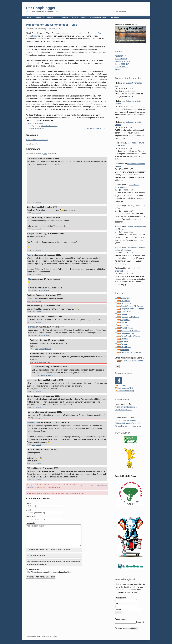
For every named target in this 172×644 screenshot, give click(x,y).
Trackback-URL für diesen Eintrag (37, 140)
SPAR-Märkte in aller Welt (131, 352)
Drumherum (126, 303)
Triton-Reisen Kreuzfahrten (132, 361)
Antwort (38, 202)
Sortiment (125, 350)
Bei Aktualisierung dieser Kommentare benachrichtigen (50, 572)
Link (33, 202)
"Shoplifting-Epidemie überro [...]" (128, 426)
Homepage (30, 516)
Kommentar (31, 523)
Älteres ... (119, 70)
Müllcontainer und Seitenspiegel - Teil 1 (52, 25)
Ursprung (40, 291)
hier (92, 485)
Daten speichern (124, 628)
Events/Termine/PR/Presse (132, 306)
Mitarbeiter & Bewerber (130, 331)
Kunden (124, 314)
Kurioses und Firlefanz (130, 317)
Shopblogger (126, 347)
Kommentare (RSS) (125, 388)
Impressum (39, 17)
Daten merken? (34, 569)
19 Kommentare (38, 123)
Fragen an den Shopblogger (132, 309)
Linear (45, 154)
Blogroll (75, 17)
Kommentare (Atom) (126, 391)
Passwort (119, 604)
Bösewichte (126, 298)
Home (28, 17)
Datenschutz (52, 17)
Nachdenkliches (127, 333)
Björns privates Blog (98, 17)
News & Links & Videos (130, 336)
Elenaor (32, 327)
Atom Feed (122, 385)
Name (28, 503)
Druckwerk (125, 301)
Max (30, 279)
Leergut (124, 322)
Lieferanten (126, 325)
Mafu (29, 218)
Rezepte (124, 344)
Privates (124, 339)
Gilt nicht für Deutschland (49, 126)
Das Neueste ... (121, 67)
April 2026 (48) (121, 56)
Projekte (29, 123)
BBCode (29, 556)
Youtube (65, 17)
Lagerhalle (125, 320)
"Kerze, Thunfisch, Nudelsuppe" (128, 421)
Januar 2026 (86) (122, 64)
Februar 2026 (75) (122, 61)
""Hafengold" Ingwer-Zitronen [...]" (129, 423)
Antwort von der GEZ (38, 129)
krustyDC (31, 234)
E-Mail (29, 510)
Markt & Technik (127, 328)
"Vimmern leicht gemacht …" (127, 407)
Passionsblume (34, 423)
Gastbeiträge (126, 312)
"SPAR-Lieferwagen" (123, 410)
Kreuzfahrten (115, 17)
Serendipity (38, 636)
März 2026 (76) (121, 59)
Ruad (29, 255)
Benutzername (121, 598)
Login (84, 17)
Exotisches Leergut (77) (95, 129)
